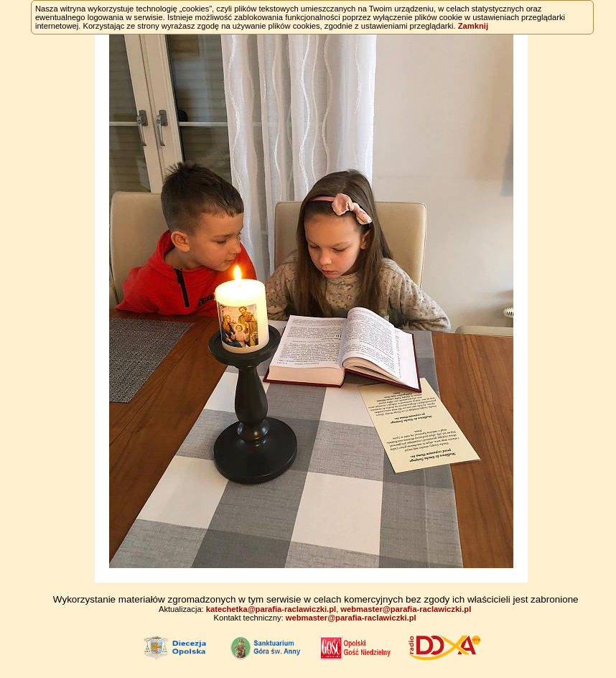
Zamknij (473, 26)
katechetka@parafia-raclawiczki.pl (271, 609)
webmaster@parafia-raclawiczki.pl (406, 609)
